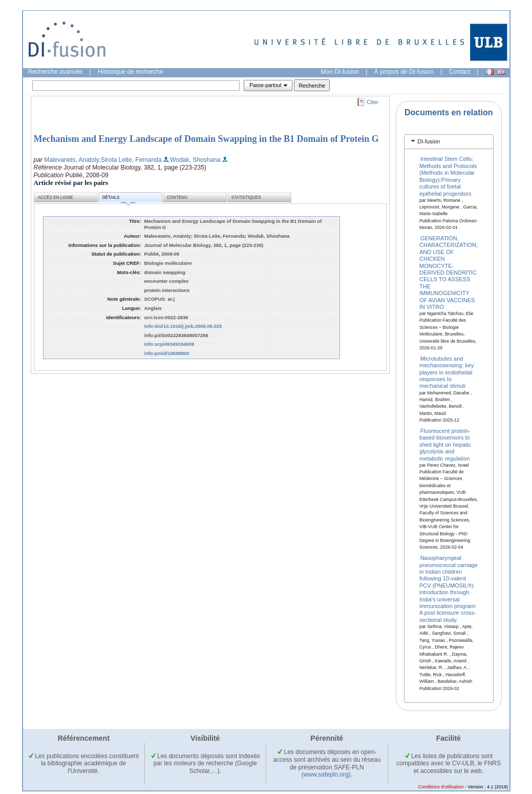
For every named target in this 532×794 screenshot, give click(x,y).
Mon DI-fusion (340, 72)
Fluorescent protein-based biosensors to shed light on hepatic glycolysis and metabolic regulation (445, 445)
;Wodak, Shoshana (194, 160)
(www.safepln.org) (326, 775)
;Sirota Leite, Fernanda (131, 160)
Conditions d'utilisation (441, 787)
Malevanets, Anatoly (71, 160)
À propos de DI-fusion (404, 72)
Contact (460, 72)
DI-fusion (429, 141)
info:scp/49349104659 (169, 344)
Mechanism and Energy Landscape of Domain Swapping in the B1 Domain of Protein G (206, 139)
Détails (119, 199)
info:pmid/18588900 (167, 353)
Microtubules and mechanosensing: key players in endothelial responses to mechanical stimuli (446, 372)
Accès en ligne (56, 197)
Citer (373, 102)
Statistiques (246, 197)
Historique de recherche (130, 72)
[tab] (449, 142)
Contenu (177, 197)
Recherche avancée (56, 72)
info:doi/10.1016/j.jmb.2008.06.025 (183, 326)
